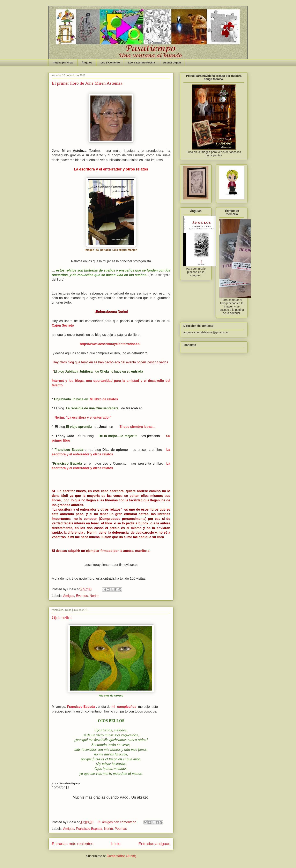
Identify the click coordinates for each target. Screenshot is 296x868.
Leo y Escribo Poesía (142, 63)
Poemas (121, 829)
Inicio (116, 844)
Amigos (69, 829)
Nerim (94, 596)
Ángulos (87, 63)
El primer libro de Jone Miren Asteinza (87, 83)
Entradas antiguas (154, 844)
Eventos (82, 596)
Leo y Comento (110, 63)
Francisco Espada (89, 829)
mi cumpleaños (124, 707)
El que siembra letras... (137, 427)
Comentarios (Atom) (121, 856)
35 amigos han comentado (117, 822)
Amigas (69, 596)
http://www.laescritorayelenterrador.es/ (111, 344)
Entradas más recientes (73, 844)
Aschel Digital (172, 63)
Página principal (63, 63)
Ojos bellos (62, 618)
